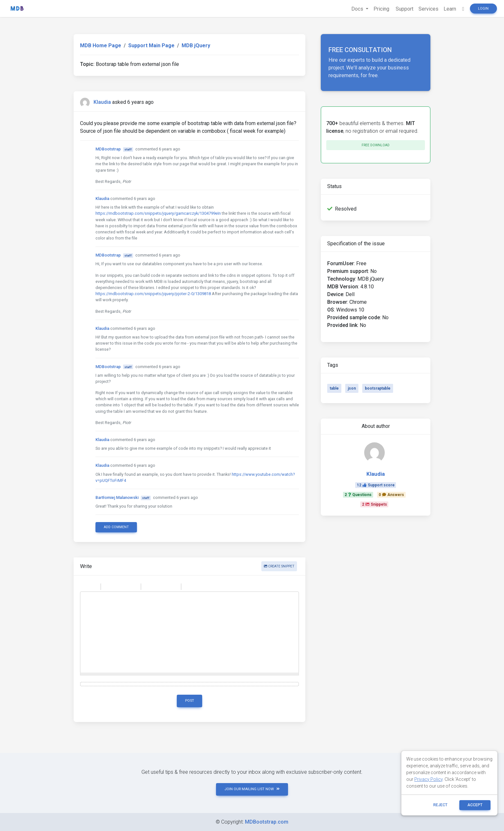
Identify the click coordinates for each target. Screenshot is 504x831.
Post (190, 701)
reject (440, 805)
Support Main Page (151, 45)
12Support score (376, 485)
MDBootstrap (108, 149)
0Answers (391, 495)
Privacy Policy (428, 779)
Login (483, 9)
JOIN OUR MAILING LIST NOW (252, 789)
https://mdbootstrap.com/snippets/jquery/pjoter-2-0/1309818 (153, 294)
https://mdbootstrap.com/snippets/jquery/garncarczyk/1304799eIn (158, 213)
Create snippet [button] (279, 566)
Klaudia (102, 102)
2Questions (358, 495)
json (352, 388)
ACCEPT (475, 805)
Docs (358, 9)
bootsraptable (378, 388)
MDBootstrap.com (267, 822)
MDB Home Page (101, 45)
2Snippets (374, 504)
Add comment (116, 527)
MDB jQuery (196, 45)
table (334, 388)
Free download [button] (376, 145)
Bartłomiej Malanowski (117, 497)
